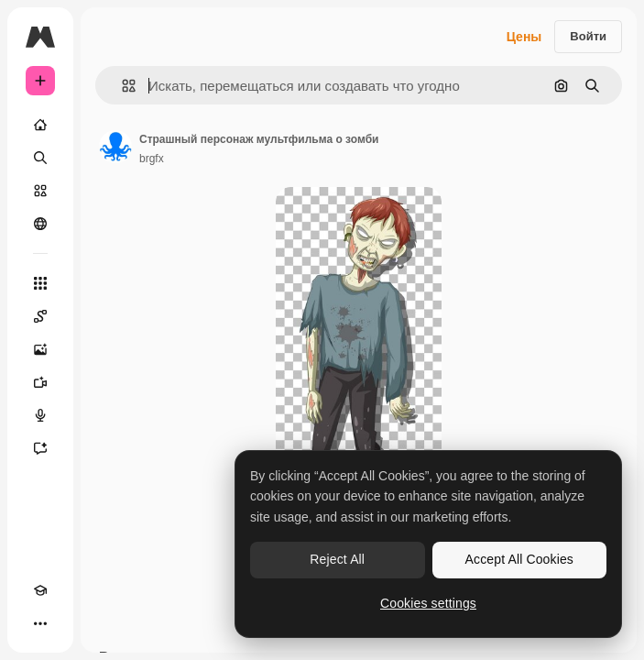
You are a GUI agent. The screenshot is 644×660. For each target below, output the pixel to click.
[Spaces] (40, 316)
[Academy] (40, 590)
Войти (588, 36)
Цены (524, 37)
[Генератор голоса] (40, 415)
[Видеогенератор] (40, 382)
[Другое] (40, 623)
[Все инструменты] (40, 283)
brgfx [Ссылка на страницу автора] (152, 159)
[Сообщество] (40, 224)
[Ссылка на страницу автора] (115, 147)
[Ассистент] (40, 448)
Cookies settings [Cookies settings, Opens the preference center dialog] (428, 603)
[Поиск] (40, 158)
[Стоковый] (40, 191)
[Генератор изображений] (40, 349)
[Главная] (40, 125)
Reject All (337, 559)
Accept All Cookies (519, 559)
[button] (121, 86)
